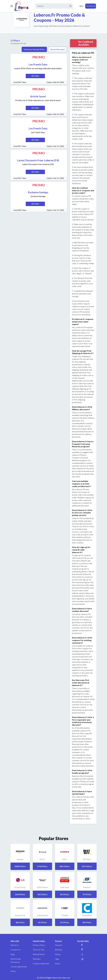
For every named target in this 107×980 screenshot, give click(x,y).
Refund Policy (39, 954)
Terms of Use (39, 950)
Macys (58, 954)
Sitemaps (37, 959)
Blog (13, 954)
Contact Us (15, 950)
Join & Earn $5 (91, 6)
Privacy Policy (39, 945)
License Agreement (19, 967)
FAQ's (13, 971)
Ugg (57, 959)
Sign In (82, 6)
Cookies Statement (41, 963)
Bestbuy (59, 950)
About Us (15, 945)
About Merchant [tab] (57, 49)
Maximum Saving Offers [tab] (34, 49)
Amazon (59, 945)
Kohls (58, 963)
